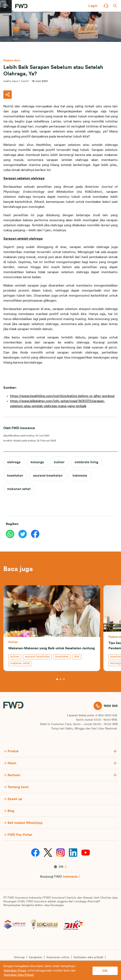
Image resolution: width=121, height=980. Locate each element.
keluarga (37, 462)
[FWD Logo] (21, 6)
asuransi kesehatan (48, 476)
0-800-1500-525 (106, 715)
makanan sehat (19, 489)
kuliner (59, 462)
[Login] (93, 6)
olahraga (14, 462)
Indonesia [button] (70, 877)
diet (77, 657)
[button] (93, 6)
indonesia (80, 476)
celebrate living (86, 462)
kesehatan (15, 476)
